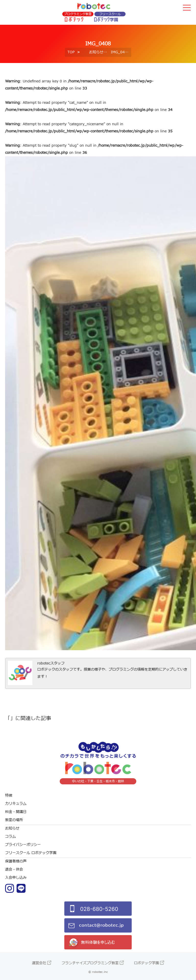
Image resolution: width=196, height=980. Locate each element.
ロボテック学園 (146, 963)
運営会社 (39, 963)
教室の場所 (14, 820)
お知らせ (96, 52)
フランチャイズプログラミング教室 (90, 963)
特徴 (9, 795)
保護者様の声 (16, 861)
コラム (10, 837)
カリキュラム (16, 804)
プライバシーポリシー (23, 845)
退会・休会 (14, 869)
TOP (71, 52)
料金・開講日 (16, 812)
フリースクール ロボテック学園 (31, 853)
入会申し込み (16, 878)
